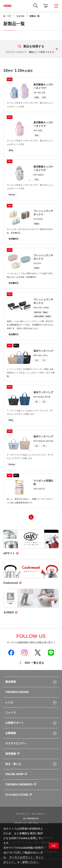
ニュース (11, 713)
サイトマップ (22, 814)
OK (54, 846)
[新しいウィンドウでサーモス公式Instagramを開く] (24, 653)
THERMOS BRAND (17, 692)
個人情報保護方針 (31, 818)
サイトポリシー (39, 814)
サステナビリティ (16, 743)
